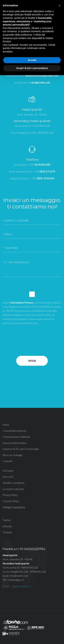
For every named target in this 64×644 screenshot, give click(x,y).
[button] (60, 5)
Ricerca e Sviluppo (13, 455)
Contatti (7, 461)
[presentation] (29, 335)
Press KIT (8, 477)
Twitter (7, 520)
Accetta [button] (32, 60)
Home (6, 425)
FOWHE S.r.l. (25, 586)
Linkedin (7, 526)
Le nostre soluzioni (13, 489)
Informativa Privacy (22, 303)
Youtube (7, 532)
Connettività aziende (15, 431)
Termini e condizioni (13, 483)
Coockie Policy (11, 501)
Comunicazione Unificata (16, 437)
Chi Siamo (8, 471)
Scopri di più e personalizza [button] (32, 68)
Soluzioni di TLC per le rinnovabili (21, 449)
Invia (32, 361)
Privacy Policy (10, 495)
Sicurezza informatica (15, 443)
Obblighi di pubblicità (14, 507)
